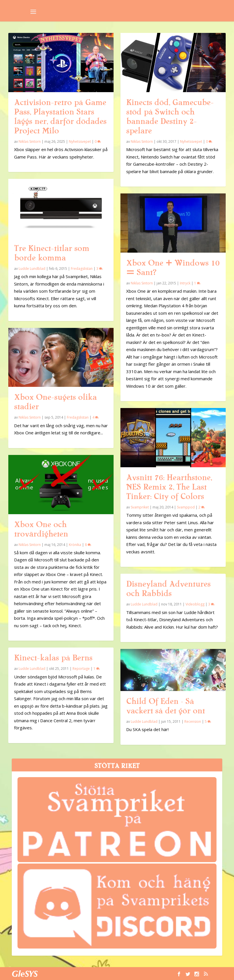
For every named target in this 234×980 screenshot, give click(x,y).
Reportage (81, 669)
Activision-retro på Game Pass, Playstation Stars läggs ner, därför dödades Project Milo (60, 117)
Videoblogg (195, 604)
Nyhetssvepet (80, 141)
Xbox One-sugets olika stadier (55, 402)
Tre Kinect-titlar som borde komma (52, 253)
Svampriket (140, 507)
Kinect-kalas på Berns (53, 658)
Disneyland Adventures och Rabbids (168, 589)
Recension (193, 721)
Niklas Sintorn (30, 141)
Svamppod (186, 507)
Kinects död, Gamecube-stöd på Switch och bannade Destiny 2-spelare (170, 117)
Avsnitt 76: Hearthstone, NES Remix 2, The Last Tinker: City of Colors (169, 487)
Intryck (185, 283)
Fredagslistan (82, 269)
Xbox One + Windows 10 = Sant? (173, 268)
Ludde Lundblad (32, 269)
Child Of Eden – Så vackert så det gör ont (165, 706)
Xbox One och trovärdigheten (41, 529)
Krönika (75, 545)
